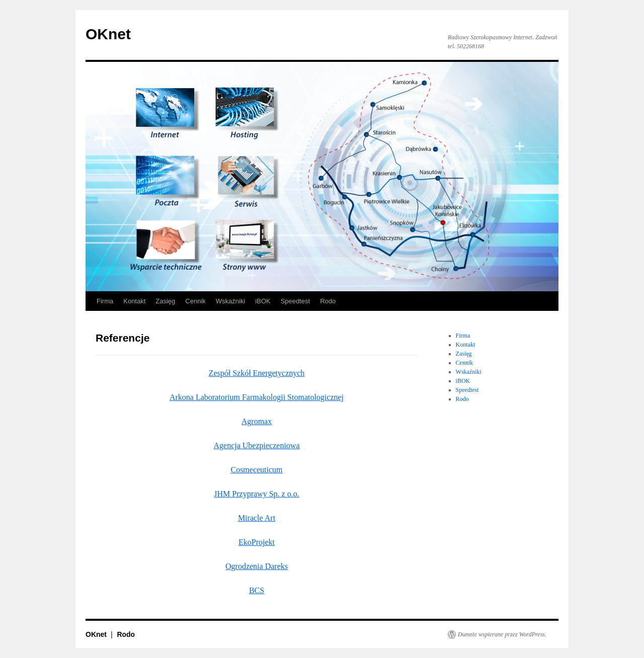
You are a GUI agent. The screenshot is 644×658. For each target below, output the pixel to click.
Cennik (195, 301)
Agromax (257, 421)
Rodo (328, 301)
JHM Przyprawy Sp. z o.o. (256, 494)
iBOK (263, 301)
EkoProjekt (257, 542)
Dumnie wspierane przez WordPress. (502, 634)
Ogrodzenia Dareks (257, 566)
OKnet (108, 34)
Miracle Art (257, 518)
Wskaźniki (231, 301)
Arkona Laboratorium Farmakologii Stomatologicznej (257, 397)
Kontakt (134, 301)
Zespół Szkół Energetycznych (257, 373)
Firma (105, 301)
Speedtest (296, 301)
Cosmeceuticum (256, 470)
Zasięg (165, 301)
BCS (257, 590)
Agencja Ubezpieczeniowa (256, 445)
